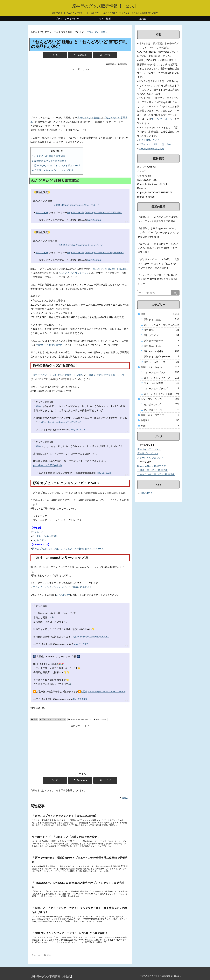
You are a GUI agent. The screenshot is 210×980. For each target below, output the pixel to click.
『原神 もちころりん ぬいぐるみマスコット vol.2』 (57, 375)
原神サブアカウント (148, 453)
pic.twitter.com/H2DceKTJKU (94, 637)
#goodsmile (77, 205)
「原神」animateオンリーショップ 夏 (54, 170)
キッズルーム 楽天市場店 (45, 536)
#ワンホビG (42, 213)
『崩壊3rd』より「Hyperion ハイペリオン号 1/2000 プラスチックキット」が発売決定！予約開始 (158, 233)
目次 (53, 151)
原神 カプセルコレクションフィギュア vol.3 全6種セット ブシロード (68, 549)
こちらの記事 (63, 595)
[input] (158, 293)
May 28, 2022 (94, 220)
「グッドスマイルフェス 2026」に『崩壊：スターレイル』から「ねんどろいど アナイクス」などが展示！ (158, 264)
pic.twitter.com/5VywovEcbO (109, 253)
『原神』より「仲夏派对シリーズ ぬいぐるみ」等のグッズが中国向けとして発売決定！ (158, 248)
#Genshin (66, 205)
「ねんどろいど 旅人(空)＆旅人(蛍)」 (110, 269)
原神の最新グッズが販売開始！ (50, 161)
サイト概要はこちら (149, 140)
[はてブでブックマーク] (105, 55)
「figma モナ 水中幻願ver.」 (50, 345)
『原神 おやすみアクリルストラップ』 (106, 375)
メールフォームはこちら (152, 149)
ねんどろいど (100, 719)
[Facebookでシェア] (80, 55)
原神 (34, 719)
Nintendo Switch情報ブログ (152, 466)
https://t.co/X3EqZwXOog (80, 213)
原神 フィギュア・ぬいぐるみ (52, 719)
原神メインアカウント (149, 449)
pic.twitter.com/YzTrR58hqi (112, 692)
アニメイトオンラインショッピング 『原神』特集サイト (62, 587)
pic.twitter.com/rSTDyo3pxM (48, 465)
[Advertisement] (80, 92)
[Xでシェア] (55, 55)
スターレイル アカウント (150, 458)
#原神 (57, 205)
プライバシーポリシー (98, 32)
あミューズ (38, 532)
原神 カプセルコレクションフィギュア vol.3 (57, 165)
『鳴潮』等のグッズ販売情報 (152, 470)
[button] (175, 293)
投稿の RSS (146, 493)
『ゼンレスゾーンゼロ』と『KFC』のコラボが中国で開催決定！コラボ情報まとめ (158, 279)
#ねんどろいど (91, 205)
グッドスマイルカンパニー (80, 719)
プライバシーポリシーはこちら (155, 144)
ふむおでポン (39, 540)
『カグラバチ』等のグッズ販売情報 (156, 474)
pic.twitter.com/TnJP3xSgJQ (67, 422)
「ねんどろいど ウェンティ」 (73, 273)
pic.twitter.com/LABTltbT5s (108, 213)
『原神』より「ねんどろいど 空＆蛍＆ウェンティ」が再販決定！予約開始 (158, 219)
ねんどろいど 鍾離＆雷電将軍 (50, 156)
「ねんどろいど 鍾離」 (89, 118)
